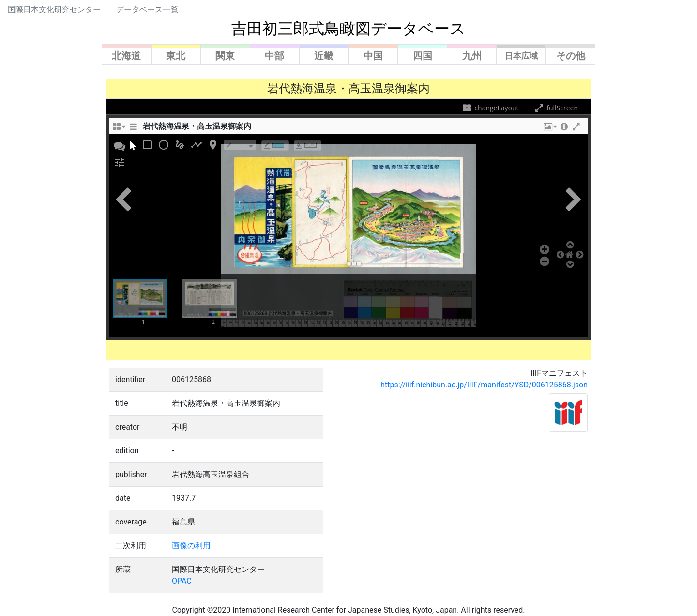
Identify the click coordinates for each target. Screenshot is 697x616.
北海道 (126, 56)
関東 (225, 56)
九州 (472, 56)
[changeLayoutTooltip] (119, 129)
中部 (274, 56)
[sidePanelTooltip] (133, 129)
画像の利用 (191, 546)
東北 (176, 56)
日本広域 (521, 56)
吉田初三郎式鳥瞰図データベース (348, 29)
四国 (423, 56)
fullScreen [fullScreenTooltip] (556, 108)
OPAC (182, 581)
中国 (373, 56)
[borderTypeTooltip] (240, 145)
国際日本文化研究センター (54, 9)
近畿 (324, 56)
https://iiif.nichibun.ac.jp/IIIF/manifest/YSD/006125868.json (484, 385)
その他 (571, 56)
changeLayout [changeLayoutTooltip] (490, 108)
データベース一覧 (147, 9)
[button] (549, 129)
